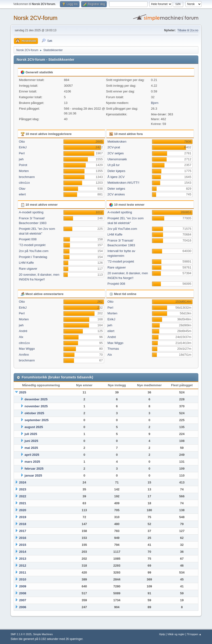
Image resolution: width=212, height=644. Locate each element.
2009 (23, 586)
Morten (24, 171)
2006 (23, 607)
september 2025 (37, 420)
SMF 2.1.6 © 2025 (21, 634)
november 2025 (36, 406)
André (23, 331)
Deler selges (116, 189)
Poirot (23, 165)
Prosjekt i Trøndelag (33, 257)
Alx (21, 337)
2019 (23, 517)
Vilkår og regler (176, 634)
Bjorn (155, 103)
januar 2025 (33, 475)
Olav (22, 189)
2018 (23, 524)
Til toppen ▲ (194, 634)
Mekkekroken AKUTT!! (123, 183)
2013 (23, 559)
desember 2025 (36, 399)
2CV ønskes (116, 194)
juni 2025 (31, 441)
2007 (23, 600)
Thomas (113, 349)
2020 (23, 510)
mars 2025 (32, 462)
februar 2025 (34, 469)
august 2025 (34, 427)
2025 (23, 392)
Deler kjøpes (116, 171)
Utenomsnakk (117, 159)
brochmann (27, 177)
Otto (22, 142)
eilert (22, 194)
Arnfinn (24, 355)
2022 (23, 496)
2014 (23, 552)
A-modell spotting (31, 212)
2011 (23, 572)
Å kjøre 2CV (116, 177)
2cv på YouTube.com (34, 251)
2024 (23, 482)
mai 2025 (31, 448)
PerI (22, 153)
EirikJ (23, 147)
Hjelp (162, 634)
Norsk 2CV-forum (35, 18)
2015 (23, 545)
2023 (23, 489)
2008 (23, 593)
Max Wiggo (27, 349)
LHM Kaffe (26, 263)
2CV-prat (114, 147)
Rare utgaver (28, 269)
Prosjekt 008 (28, 239)
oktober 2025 (34, 413)
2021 (23, 503)
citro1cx (24, 183)
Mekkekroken (117, 142)
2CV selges (116, 153)
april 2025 (32, 455)
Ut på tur (114, 165)
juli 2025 (31, 434)
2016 (23, 538)
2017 (23, 531)
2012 (23, 566)
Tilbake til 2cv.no (188, 30)
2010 (23, 579)
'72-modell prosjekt (32, 245)
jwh (21, 159)
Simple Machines (43, 634)
